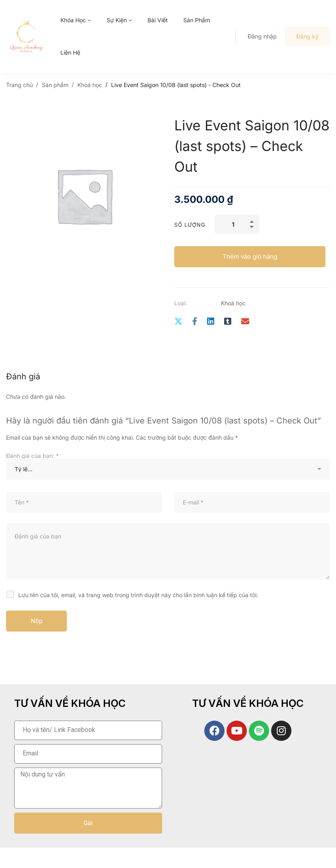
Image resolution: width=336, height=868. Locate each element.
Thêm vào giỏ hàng (250, 256)
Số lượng (190, 225)
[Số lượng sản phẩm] (237, 224)
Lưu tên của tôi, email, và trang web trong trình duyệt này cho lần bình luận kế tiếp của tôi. (138, 595)
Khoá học (90, 85)
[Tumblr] (228, 322)
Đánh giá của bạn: (32, 456)
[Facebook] (195, 322)
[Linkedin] (211, 322)
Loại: (181, 303)
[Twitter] (178, 322)
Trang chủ (19, 85)
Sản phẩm (55, 85)
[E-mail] (245, 322)
